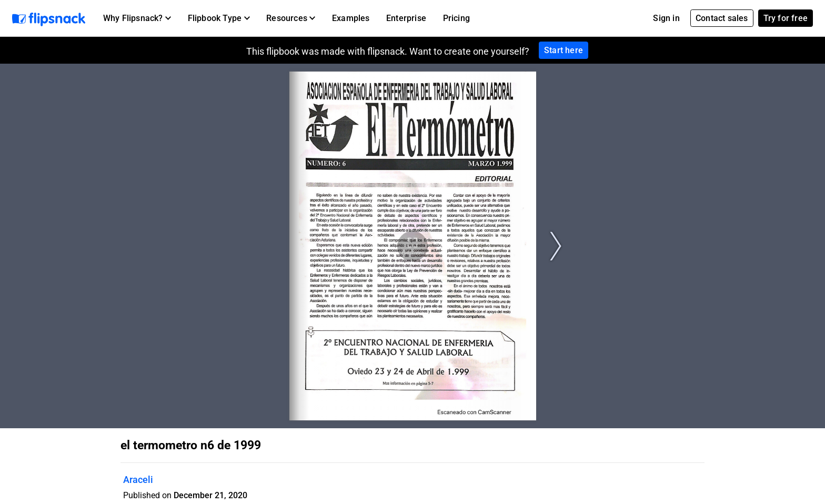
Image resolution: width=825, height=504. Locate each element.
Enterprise (406, 18)
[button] (137, 18)
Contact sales (722, 18)
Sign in (666, 18)
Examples (351, 18)
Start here (564, 50)
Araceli (138, 480)
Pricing (456, 18)
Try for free (786, 18)
